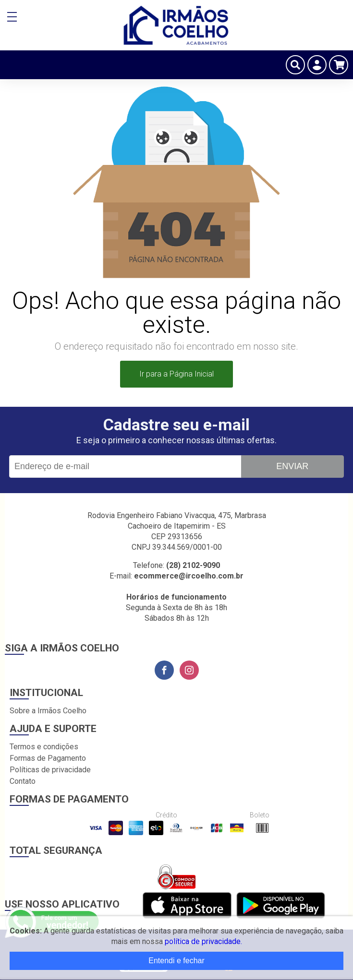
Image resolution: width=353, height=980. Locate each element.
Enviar (292, 466)
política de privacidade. (203, 941)
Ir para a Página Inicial (176, 374)
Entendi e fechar (176, 961)
